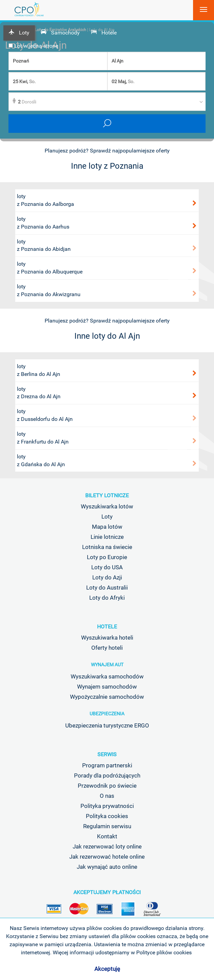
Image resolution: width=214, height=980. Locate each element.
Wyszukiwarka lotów (107, 506)
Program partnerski (107, 765)
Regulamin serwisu (107, 826)
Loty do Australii (107, 588)
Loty (107, 517)
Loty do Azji (107, 577)
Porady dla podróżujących (107, 775)
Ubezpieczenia (107, 714)
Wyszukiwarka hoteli (107, 638)
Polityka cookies (107, 816)
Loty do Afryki (107, 598)
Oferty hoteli (107, 648)
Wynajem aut (107, 665)
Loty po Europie (107, 557)
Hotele (107, 627)
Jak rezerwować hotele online (107, 857)
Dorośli (27, 102)
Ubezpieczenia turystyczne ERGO (107, 725)
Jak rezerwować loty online (107, 846)
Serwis (107, 754)
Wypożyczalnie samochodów (107, 697)
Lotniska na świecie (107, 547)
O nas (107, 796)
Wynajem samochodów (107, 687)
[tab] (19, 33)
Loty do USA (107, 567)
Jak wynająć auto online (107, 867)
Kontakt (107, 836)
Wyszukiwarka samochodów (107, 676)
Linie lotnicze (107, 537)
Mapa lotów (107, 527)
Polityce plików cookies (164, 952)
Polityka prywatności (107, 806)
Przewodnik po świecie (107, 786)
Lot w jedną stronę (33, 46)
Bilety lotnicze (107, 495)
